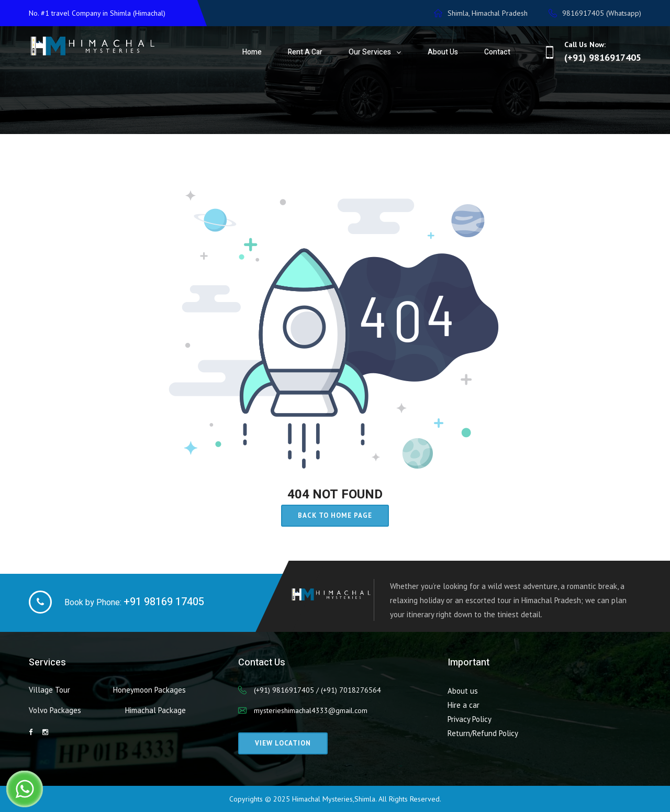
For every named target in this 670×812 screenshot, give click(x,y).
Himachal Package (155, 710)
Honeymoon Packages (149, 690)
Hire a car (464, 705)
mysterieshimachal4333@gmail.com (311, 710)
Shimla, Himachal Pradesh (481, 13)
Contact (497, 52)
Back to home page (335, 515)
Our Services (370, 52)
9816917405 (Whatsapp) (595, 13)
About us (463, 691)
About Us (443, 52)
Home (252, 52)
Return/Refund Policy (483, 733)
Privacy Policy (470, 719)
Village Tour (49, 690)
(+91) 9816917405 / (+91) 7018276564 (317, 690)
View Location (283, 743)
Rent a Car (305, 52)
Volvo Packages (55, 710)
